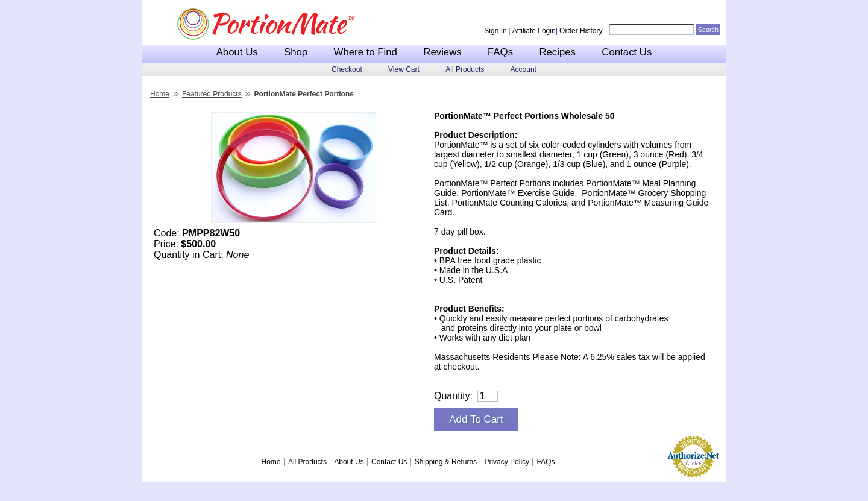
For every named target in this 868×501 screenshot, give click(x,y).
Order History (581, 31)
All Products (465, 69)
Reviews (442, 52)
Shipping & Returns (446, 462)
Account (524, 69)
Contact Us (627, 52)
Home (160, 94)
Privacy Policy (507, 462)
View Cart (404, 69)
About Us (237, 52)
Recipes (557, 52)
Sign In (495, 31)
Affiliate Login (534, 31)
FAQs (500, 52)
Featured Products (212, 94)
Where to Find (366, 52)
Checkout (347, 69)
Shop (296, 52)
